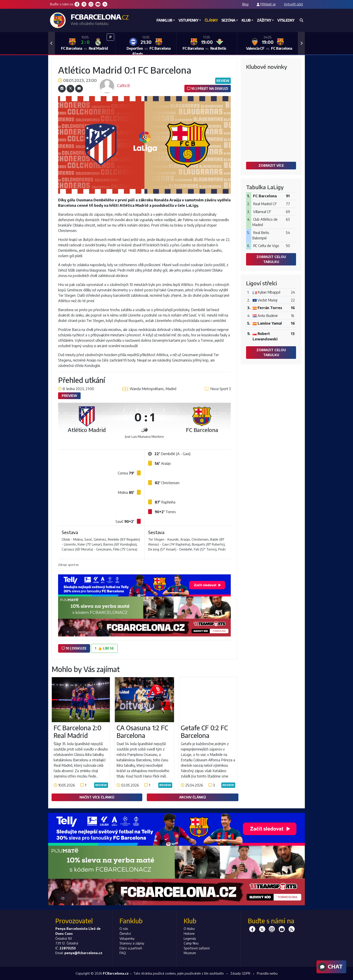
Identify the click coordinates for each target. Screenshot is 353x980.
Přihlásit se (268, 4)
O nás (124, 928)
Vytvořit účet (293, 4)
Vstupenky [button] (188, 20)
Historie (189, 933)
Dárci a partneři (131, 948)
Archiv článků (193, 797)
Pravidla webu (267, 973)
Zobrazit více (271, 165)
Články (211, 20)
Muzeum (190, 953)
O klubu (189, 928)
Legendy (190, 938)
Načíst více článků (97, 797)
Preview (69, 396)
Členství (125, 933)
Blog (245, 4)
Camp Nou (191, 943)
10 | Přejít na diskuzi (208, 88)
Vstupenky (127, 938)
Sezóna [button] (228, 20)
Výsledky (286, 20)
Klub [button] (246, 20)
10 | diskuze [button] (74, 648)
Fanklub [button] (164, 20)
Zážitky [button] (264, 20)
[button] (52, 43)
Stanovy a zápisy (132, 943)
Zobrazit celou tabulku (271, 259)
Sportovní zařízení (197, 948)
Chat (330, 967)
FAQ (123, 953)
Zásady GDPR (240, 973)
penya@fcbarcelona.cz (83, 953)
